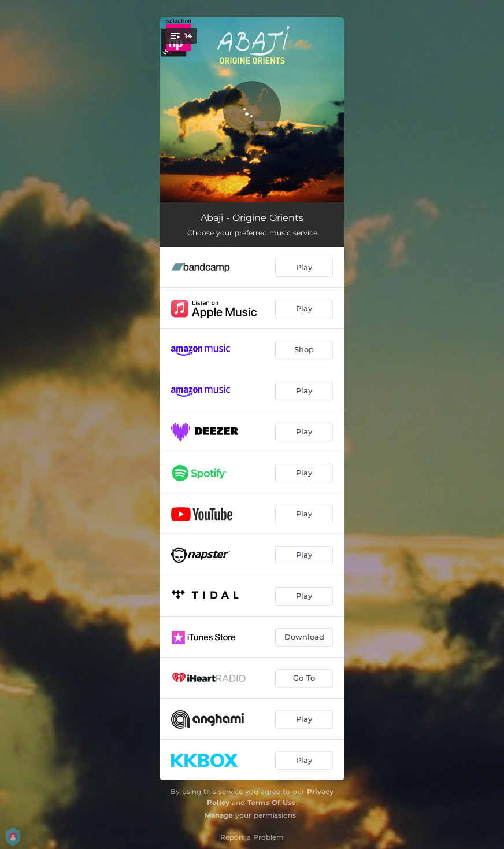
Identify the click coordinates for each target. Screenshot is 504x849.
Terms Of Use (272, 802)
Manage (219, 815)
